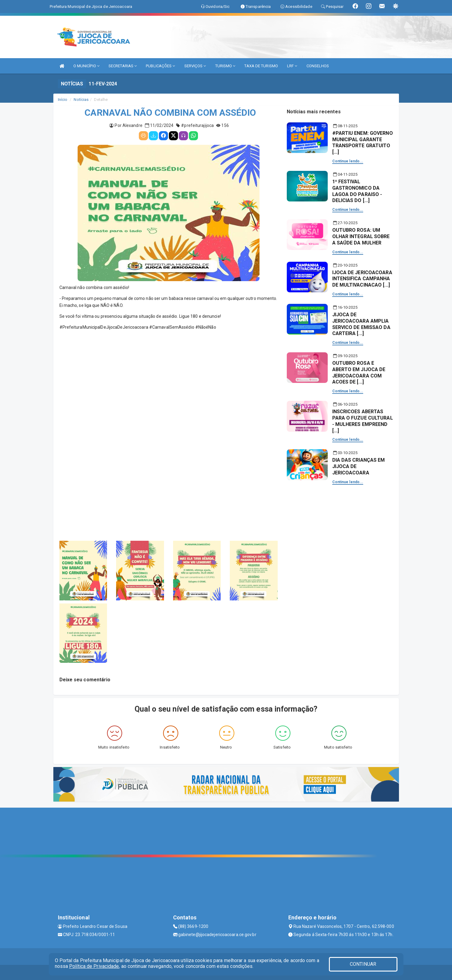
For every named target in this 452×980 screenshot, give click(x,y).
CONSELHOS (318, 66)
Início (63, 100)
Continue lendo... (348, 161)
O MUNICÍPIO (86, 66)
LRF (292, 66)
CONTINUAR (363, 964)
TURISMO (225, 66)
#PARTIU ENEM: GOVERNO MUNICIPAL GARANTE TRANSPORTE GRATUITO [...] (363, 143)
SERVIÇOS (195, 66)
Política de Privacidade (94, 966)
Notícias (81, 100)
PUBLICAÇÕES (160, 66)
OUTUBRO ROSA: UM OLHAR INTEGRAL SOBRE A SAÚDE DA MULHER (361, 236)
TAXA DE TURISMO (261, 66)
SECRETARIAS (123, 66)
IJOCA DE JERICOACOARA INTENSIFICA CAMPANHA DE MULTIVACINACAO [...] (362, 279)
